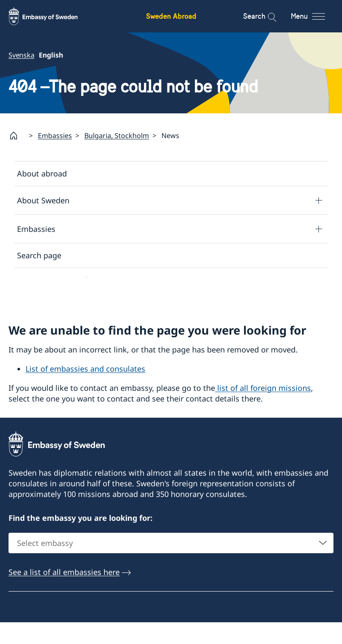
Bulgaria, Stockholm (117, 136)
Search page (39, 255)
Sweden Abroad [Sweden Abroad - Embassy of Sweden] (171, 16)
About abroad (42, 173)
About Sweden (43, 200)
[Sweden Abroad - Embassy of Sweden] (51, 16)
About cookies (43, 305)
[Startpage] (17, 136)
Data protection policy (57, 280)
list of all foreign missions (263, 409)
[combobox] (171, 565)
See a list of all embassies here (64, 594)
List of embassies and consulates (85, 390)
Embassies (55, 136)
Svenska (22, 55)
